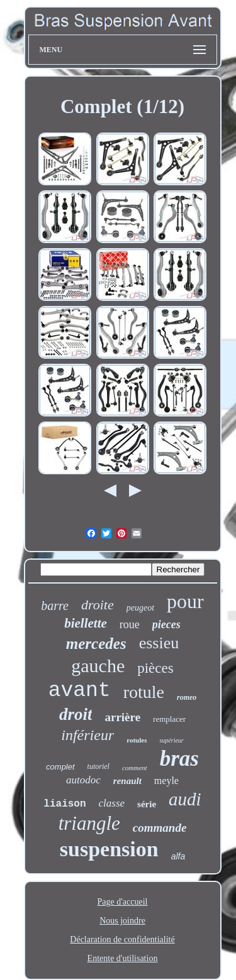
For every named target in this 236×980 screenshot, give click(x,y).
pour (185, 601)
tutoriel (98, 766)
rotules (137, 740)
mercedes (96, 644)
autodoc (83, 780)
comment (135, 768)
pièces (155, 668)
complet (60, 767)
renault (127, 781)
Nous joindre (122, 921)
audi (185, 799)
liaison (65, 804)
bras (179, 759)
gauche (98, 666)
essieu (159, 643)
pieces (166, 624)
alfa (178, 856)
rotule (144, 692)
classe (112, 803)
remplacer (169, 719)
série (147, 804)
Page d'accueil (123, 902)
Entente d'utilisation (123, 958)
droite (98, 605)
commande (160, 828)
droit (76, 714)
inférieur (87, 735)
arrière (122, 717)
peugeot (140, 608)
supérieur (171, 740)
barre (55, 606)
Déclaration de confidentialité (122, 939)
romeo (187, 697)
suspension (109, 849)
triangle (89, 823)
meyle (166, 781)
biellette (86, 623)
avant (80, 691)
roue (130, 624)
